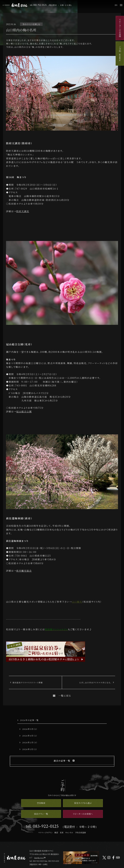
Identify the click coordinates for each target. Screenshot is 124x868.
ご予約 (120, 53)
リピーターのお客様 (120, 28)
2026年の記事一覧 (28, 720)
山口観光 (77, 602)
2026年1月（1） (28, 749)
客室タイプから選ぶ (83, 803)
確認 (56, 832)
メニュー (121, 5)
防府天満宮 (23, 211)
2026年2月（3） (28, 742)
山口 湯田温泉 (15, 5)
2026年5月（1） (28, 729)
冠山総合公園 (24, 411)
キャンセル (69, 832)
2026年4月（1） (28, 736)
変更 (62, 832)
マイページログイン (45, 832)
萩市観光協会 (24, 571)
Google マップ (39, 858)
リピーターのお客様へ (83, 814)
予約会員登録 (80, 832)
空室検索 (41, 803)
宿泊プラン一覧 (41, 814)
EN (116, 5)
